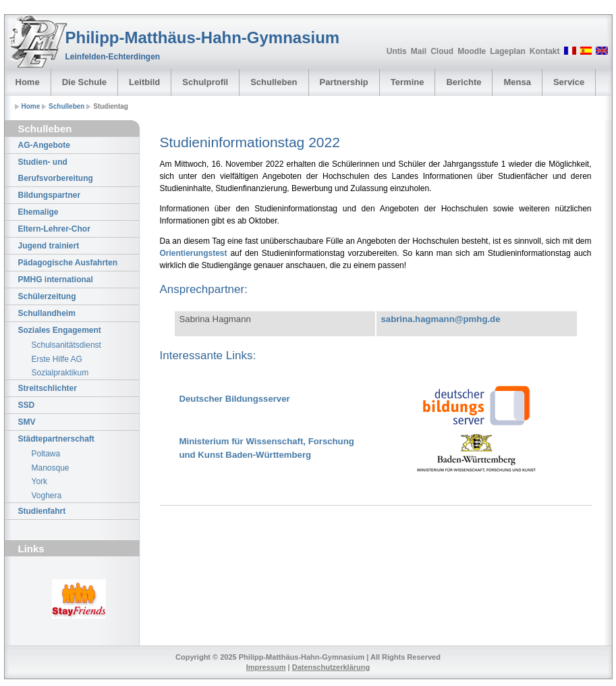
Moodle (472, 51)
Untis (397, 51)
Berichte (464, 82)
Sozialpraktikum (60, 373)
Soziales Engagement (60, 330)
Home (28, 82)
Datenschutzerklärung (331, 667)
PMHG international (56, 280)
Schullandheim (47, 313)
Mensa (517, 82)
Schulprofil (205, 82)
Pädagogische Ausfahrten (68, 263)
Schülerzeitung (47, 296)
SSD (27, 405)
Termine (408, 82)
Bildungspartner (50, 195)
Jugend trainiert (49, 246)
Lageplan (508, 51)
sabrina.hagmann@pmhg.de (441, 319)
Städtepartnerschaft (56, 439)
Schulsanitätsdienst (66, 345)
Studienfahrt (42, 511)
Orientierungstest (194, 253)
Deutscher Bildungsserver (235, 399)
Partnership (344, 82)
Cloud (442, 51)
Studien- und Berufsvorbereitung (56, 170)
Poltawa (46, 454)
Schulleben (274, 82)
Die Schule (84, 82)
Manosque (51, 468)
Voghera (47, 496)
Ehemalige (38, 212)
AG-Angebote (44, 145)
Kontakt (545, 51)
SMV (27, 422)
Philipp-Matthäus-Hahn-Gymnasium (203, 37)
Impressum (266, 667)
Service (569, 82)
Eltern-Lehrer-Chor (54, 229)
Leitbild (144, 82)
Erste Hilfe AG (57, 359)
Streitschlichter (48, 388)
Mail (419, 51)
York (40, 481)
